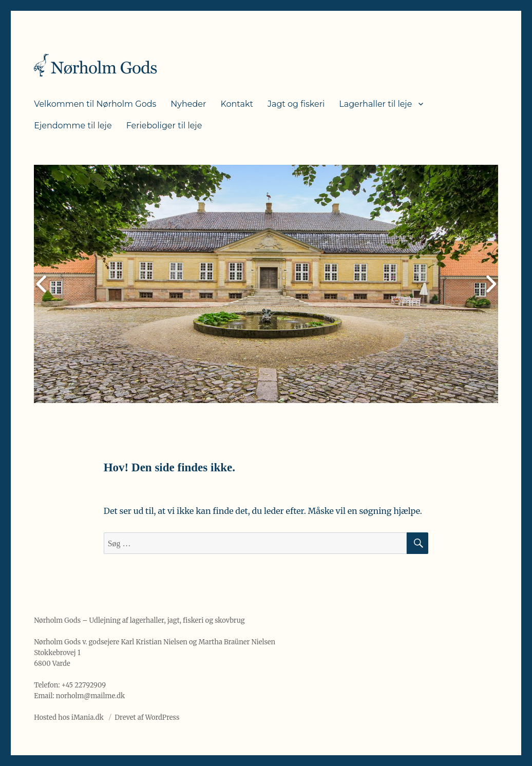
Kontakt (237, 104)
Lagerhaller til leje (375, 104)
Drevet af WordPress (147, 717)
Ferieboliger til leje (164, 126)
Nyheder (188, 104)
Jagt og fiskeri (296, 104)
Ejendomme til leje (73, 126)
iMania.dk (88, 717)
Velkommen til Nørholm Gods (95, 104)
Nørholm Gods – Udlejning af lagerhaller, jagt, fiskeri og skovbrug (139, 620)
